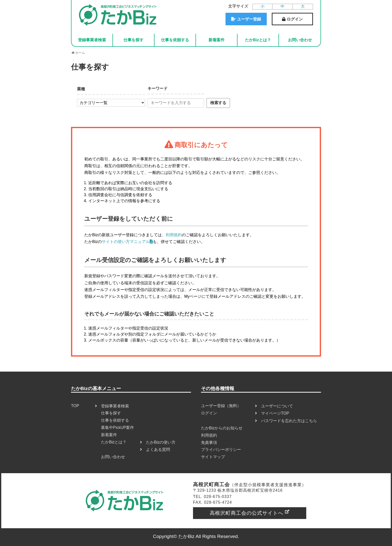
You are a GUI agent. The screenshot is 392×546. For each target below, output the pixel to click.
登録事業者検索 (92, 40)
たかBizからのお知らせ (222, 428)
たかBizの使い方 (161, 442)
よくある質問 (158, 450)
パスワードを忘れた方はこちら (289, 421)
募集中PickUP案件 (117, 428)
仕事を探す (133, 40)
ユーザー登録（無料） (221, 406)
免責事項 (209, 443)
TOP (75, 406)
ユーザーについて (277, 406)
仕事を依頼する (175, 40)
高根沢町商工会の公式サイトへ (246, 513)
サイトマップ (213, 457)
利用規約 (174, 235)
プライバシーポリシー (221, 450)
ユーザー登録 (249, 19)
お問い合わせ (300, 40)
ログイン (295, 19)
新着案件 (216, 40)
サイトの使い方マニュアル (127, 242)
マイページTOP (275, 413)
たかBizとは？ (258, 40)
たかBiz (186, 536)
